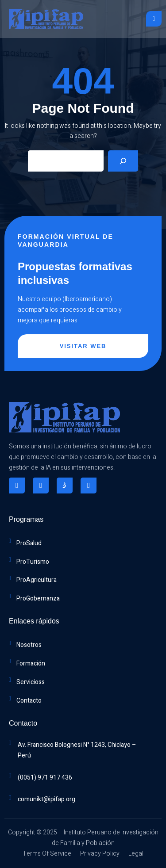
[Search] (123, 161)
